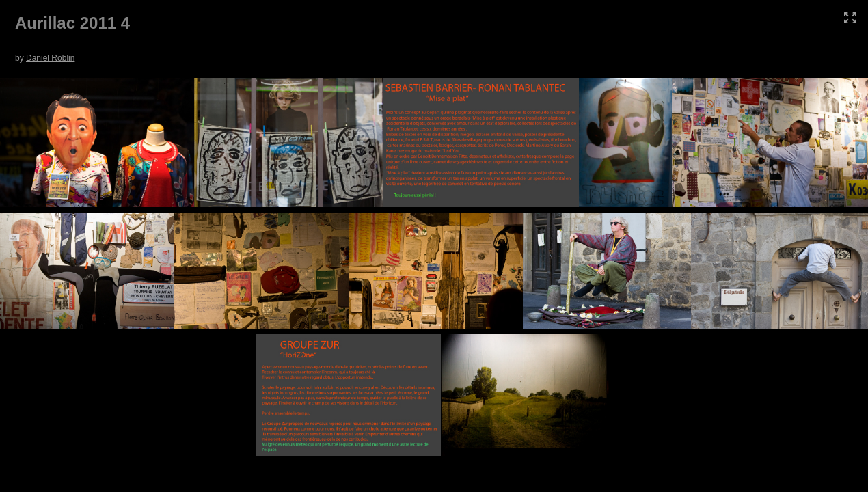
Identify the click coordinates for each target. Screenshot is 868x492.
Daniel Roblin (50, 58)
